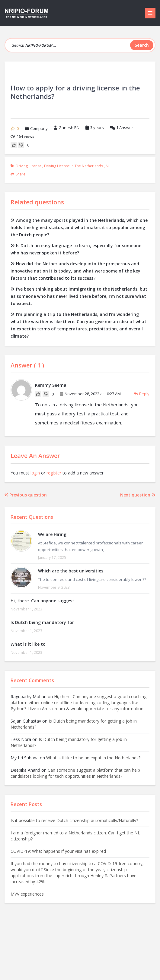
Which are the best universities (71, 571)
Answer (122, 128)
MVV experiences (27, 894)
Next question (138, 495)
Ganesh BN (67, 128)
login (35, 473)
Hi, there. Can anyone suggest (42, 601)
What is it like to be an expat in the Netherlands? (93, 758)
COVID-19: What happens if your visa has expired (58, 851)
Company (39, 128)
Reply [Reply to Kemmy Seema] (142, 394)
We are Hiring (52, 534)
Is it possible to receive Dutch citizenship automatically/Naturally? (74, 820)
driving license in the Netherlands (74, 166)
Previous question (26, 495)
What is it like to (28, 644)
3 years (97, 128)
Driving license (29, 166)
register (54, 473)
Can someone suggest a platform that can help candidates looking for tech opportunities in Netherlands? (75, 773)
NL (108, 166)
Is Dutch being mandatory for (42, 622)
